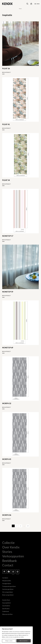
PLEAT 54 (6, 180)
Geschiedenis (6, 606)
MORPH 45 (7, 459)
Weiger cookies (9, 641)
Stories (7, 552)
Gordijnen (5, 578)
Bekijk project (7, 72)
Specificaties (6, 609)
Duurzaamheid (6, 603)
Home (20, 9)
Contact (8, 565)
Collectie (8, 543)
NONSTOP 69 (8, 348)
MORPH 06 (7, 515)
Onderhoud (6, 611)
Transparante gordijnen (9, 586)
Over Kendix (11, 547)
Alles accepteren (24, 641)
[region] (16, 635)
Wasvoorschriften (7, 614)
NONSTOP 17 (8, 236)
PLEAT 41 (6, 124)
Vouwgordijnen (7, 583)
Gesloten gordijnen (8, 589)
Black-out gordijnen (8, 595)
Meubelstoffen (7, 581)
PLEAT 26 (6, 68)
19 (28, 526)
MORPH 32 (7, 403)
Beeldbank (10, 561)
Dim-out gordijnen (8, 592)
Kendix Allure (6, 600)
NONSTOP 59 (8, 292)
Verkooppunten (13, 556)
